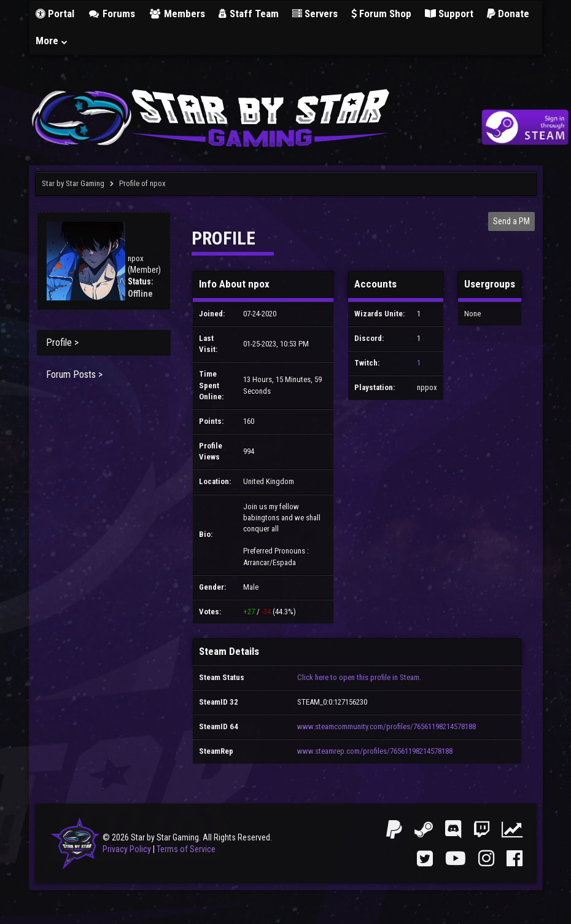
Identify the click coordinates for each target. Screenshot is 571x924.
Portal (55, 14)
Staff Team (249, 14)
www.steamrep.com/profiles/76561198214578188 (375, 751)
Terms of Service (186, 849)
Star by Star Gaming (73, 183)
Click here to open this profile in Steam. (359, 677)
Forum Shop (381, 14)
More (52, 41)
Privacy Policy (127, 849)
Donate (508, 14)
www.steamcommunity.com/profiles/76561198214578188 (386, 726)
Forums (112, 14)
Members (177, 14)
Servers (315, 14)
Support (449, 14)
